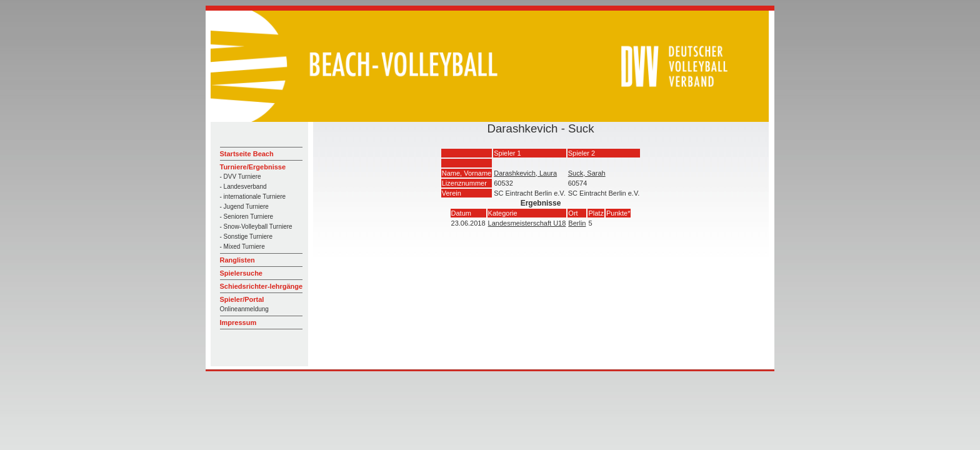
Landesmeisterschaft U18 (527, 223)
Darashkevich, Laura (525, 173)
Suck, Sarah (587, 173)
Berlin (577, 223)
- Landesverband (243, 187)
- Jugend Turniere (244, 207)
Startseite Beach (247, 154)
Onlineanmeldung (244, 309)
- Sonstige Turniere (247, 237)
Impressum (238, 322)
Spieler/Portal (242, 299)
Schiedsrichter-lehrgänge (262, 286)
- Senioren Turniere (247, 217)
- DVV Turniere (241, 177)
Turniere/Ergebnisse (253, 167)
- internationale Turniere (253, 197)
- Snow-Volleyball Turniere (256, 227)
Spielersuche (241, 273)
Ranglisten (237, 260)
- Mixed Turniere (242, 247)
